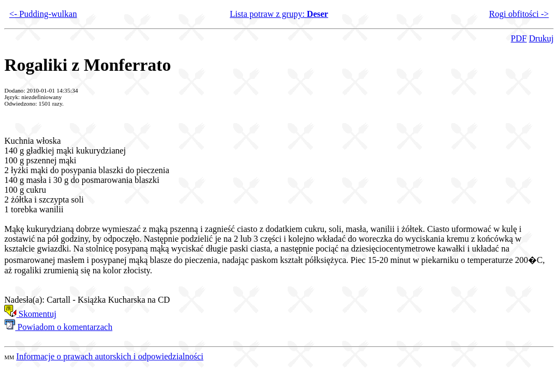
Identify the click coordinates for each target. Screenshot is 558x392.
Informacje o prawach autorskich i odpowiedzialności (110, 356)
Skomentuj (30, 314)
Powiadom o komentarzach (58, 327)
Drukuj (541, 38)
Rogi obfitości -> (519, 14)
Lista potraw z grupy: (279, 14)
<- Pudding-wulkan (43, 14)
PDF (518, 38)
